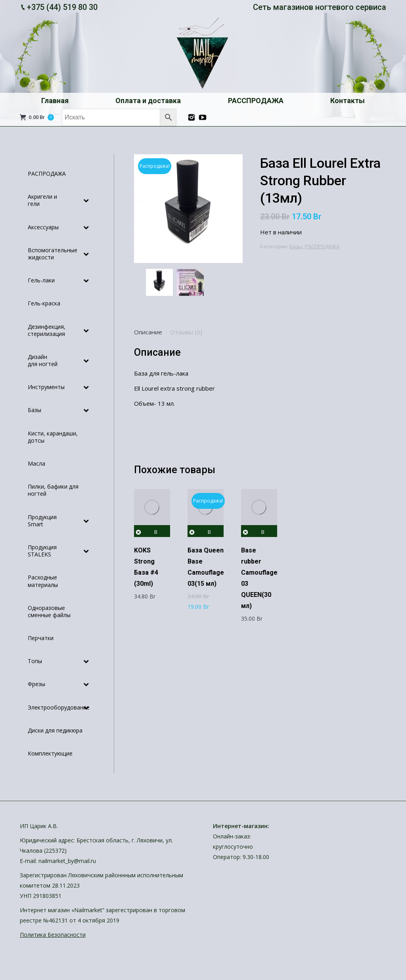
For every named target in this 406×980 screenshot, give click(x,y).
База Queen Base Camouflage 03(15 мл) (206, 567)
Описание (148, 332)
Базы (296, 246)
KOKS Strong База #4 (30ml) (146, 567)
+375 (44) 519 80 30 (62, 7)
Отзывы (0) (186, 332)
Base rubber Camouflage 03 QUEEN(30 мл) (259, 578)
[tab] (148, 332)
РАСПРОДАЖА (322, 246)
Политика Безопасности (53, 935)
